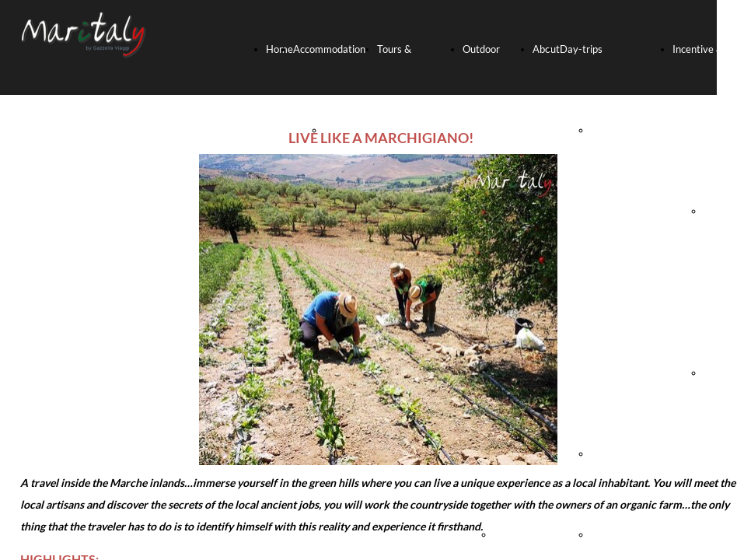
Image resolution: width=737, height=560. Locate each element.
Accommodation (329, 49)
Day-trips (581, 49)
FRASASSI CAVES (630, 453)
